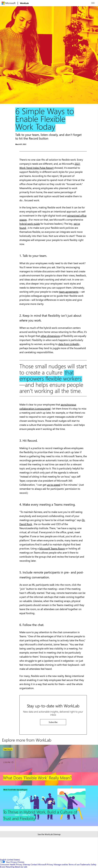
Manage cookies (61, 864)
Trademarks (85, 864)
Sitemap (26, 864)
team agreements (69, 292)
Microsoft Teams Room (52, 548)
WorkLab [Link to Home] (24, 3)
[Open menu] (93, 3)
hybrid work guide (30, 224)
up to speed (54, 485)
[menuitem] (9, 3)
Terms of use (74, 864)
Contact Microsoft (38, 864)
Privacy (50, 864)
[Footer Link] (49, 765)
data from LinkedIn (69, 344)
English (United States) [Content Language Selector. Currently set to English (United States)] (10, 860)
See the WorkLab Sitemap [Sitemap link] (49, 834)
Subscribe (53, 722)
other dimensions (50, 336)
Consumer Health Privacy (11, 864)
